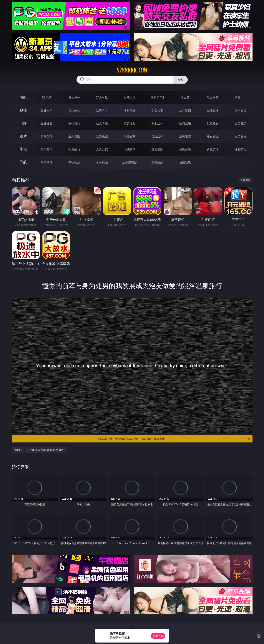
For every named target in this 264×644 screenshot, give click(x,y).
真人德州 (74, 97)
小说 (23, 149)
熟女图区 (213, 136)
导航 (23, 162)
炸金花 (185, 97)
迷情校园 (157, 149)
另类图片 (240, 136)
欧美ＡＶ (102, 110)
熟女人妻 (157, 110)
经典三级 (185, 123)
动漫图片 (130, 136)
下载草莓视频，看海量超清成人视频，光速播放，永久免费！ (174, 439)
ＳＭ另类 (240, 110)
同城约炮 (47, 162)
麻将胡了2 (157, 97)
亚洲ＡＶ (47, 110)
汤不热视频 (130, 162)
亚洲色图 (74, 136)
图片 (23, 136)
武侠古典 (130, 149)
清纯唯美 (185, 136)
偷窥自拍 (47, 136)
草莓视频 (102, 162)
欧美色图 (102, 136)
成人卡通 (102, 123)
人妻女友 (102, 149)
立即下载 (158, 636)
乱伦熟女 (213, 123)
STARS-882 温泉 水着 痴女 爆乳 (46, 450)
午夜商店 (74, 162)
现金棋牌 (213, 97)
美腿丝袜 (157, 136)
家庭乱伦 (74, 149)
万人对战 (102, 97)
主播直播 (213, 110)
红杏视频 (157, 162)
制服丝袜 (157, 123)
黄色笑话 (213, 149)
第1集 (18, 450)
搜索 (180, 80)
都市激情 (47, 149)
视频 (23, 110)
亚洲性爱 (47, 123)
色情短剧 (185, 162)
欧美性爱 (130, 123)
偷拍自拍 (74, 123)
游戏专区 (130, 97)
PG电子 (47, 97)
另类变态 (240, 123)
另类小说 (185, 149)
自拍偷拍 (74, 110)
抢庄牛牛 (240, 97)
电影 (23, 123)
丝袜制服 (185, 110)
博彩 (23, 97)
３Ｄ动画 (130, 110)
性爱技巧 (240, 149)
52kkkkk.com (132, 70)
